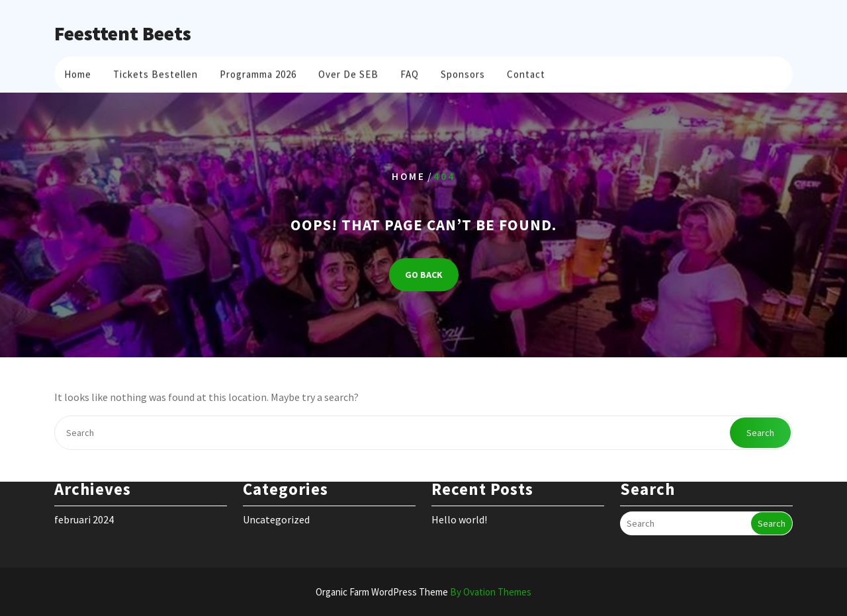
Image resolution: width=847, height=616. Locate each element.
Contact (526, 72)
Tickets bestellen (156, 72)
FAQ (410, 72)
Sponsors (463, 72)
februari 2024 (84, 509)
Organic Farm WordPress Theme (423, 592)
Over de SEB (348, 72)
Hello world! (459, 509)
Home (78, 72)
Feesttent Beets (123, 33)
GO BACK (424, 275)
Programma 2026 (258, 72)
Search (760, 433)
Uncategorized (276, 509)
